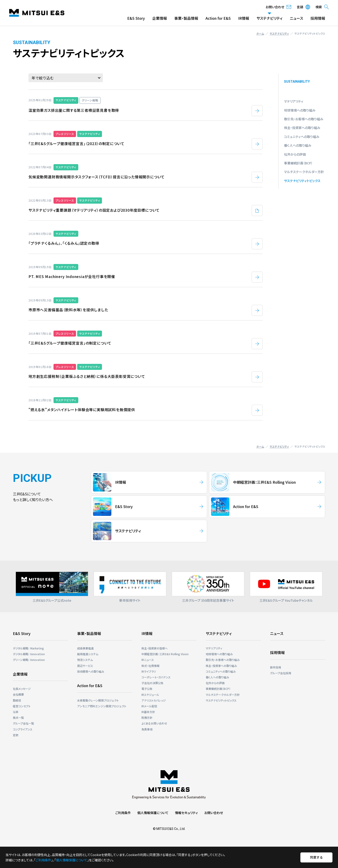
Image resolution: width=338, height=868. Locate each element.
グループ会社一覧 (23, 723)
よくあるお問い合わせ (154, 723)
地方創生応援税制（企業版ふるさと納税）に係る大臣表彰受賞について (87, 376)
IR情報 (244, 18)
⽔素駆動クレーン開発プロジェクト (98, 700)
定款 (16, 735)
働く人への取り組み (298, 145)
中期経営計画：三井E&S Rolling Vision (165, 654)
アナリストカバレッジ (154, 700)
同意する (316, 857)
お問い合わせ (214, 813)
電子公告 (147, 689)
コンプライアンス (23, 729)
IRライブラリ (149, 671)
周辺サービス (85, 666)
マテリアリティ (294, 101)
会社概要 (18, 694)
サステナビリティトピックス (302, 181)
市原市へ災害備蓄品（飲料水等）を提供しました (68, 310)
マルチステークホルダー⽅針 (304, 172)
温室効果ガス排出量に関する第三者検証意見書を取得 (74, 110)
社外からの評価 (295, 154)
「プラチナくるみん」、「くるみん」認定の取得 (64, 243)
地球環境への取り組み (300, 110)
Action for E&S (218, 18)
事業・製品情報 (186, 18)
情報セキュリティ (186, 813)
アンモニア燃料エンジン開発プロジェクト (102, 706)
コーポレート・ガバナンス (156, 677)
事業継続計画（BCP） (298, 163)
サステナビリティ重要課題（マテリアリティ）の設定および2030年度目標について (94, 210)
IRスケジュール (150, 695)
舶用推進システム (88, 654)
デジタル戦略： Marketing (28, 648)
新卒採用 (276, 667)
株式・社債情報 (150, 666)
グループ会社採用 (281, 673)
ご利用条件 (123, 813)
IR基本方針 (148, 712)
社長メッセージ (22, 689)
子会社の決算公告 (152, 683)
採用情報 (318, 18)
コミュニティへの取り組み (302, 137)
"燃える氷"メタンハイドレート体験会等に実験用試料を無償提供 (82, 410)
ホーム (260, 33)
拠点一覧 (18, 718)
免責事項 (147, 729)
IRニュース (148, 660)
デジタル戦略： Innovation (29, 654)
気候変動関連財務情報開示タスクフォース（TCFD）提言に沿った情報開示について (97, 177)
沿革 (16, 712)
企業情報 (160, 18)
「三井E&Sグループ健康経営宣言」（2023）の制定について (76, 143)
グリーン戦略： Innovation (29, 660)
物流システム (85, 660)
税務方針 (147, 718)
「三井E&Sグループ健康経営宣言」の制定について (70, 343)
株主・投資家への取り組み (302, 128)
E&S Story (136, 18)
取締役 (17, 700)
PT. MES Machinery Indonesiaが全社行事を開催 (72, 276)
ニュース (296, 18)
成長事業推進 (85, 648)
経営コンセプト (22, 706)
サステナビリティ (269, 18)
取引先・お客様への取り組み (304, 119)
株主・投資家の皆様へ (155, 648)
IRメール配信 (149, 706)
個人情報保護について (153, 813)
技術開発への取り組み (91, 671)
